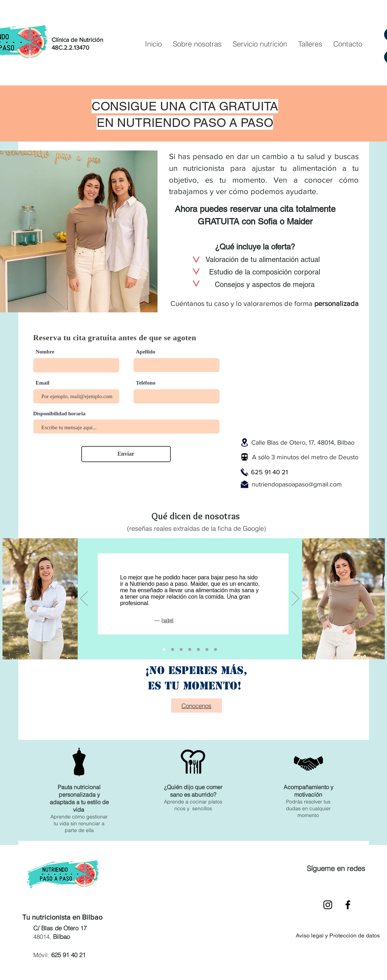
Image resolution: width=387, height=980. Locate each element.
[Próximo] (296, 599)
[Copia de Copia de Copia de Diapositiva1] (198, 649)
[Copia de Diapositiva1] (164, 649)
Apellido (146, 352)
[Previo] (84, 599)
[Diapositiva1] (216, 649)
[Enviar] (126, 454)
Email (43, 383)
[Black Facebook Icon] (348, 905)
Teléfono (146, 383)
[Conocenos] (197, 706)
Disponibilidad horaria (59, 414)
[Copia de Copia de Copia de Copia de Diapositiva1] (181, 649)
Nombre (45, 352)
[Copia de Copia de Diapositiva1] (173, 649)
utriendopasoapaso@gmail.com (299, 484)
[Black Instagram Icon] (328, 905)
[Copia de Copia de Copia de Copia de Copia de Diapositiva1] (190, 649)
